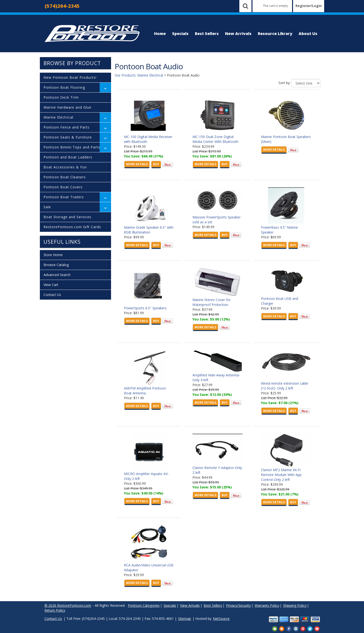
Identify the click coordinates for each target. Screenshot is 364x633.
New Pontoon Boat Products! (70, 77)
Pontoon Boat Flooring (64, 87)
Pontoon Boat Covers (63, 187)
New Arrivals (238, 34)
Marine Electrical (58, 117)
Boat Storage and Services (67, 217)
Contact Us (52, 295)
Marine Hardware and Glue (67, 107)
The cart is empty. (276, 6)
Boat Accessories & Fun (65, 167)
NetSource (221, 619)
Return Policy (55, 610)
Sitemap (185, 619)
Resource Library (275, 34)
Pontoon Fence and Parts (66, 127)
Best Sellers (207, 34)
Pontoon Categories (144, 605)
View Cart (51, 285)
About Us (308, 34)
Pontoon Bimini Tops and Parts (72, 147)
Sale (47, 207)
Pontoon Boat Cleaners (65, 177)
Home (160, 34)
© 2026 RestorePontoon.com (68, 605)
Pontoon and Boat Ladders (68, 157)
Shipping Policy (295, 605)
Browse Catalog (56, 265)
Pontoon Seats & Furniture (68, 137)
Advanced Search (57, 275)
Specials (180, 34)
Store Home (53, 255)
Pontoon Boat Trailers (64, 197)
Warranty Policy (267, 605)
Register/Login (309, 6)
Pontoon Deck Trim (61, 97)
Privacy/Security (238, 605)
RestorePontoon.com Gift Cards (72, 227)
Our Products (125, 75)
